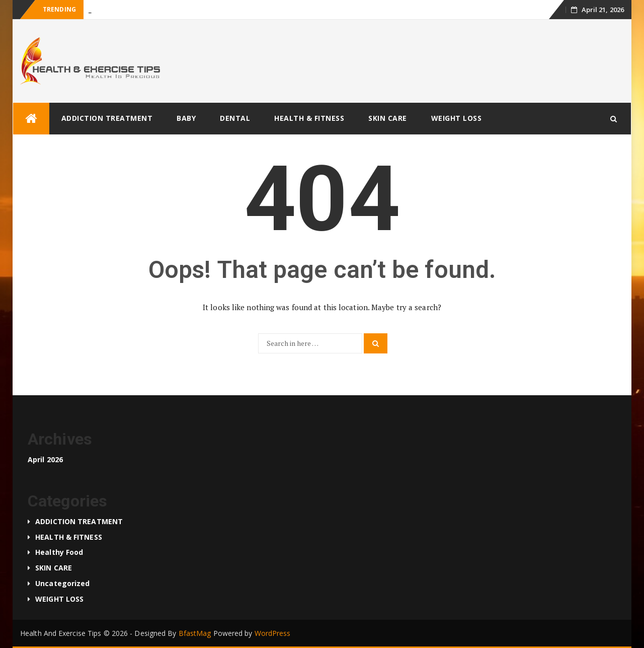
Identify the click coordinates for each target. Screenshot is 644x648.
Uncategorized (62, 583)
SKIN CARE (388, 118)
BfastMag (195, 633)
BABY (186, 118)
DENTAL (235, 118)
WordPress (273, 633)
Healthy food (59, 552)
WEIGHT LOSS (457, 118)
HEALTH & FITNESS (309, 118)
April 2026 (45, 459)
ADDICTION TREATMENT (107, 118)
